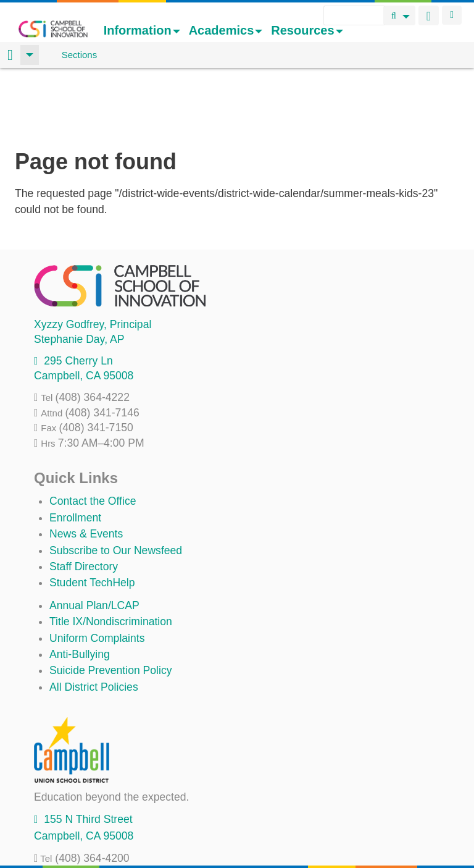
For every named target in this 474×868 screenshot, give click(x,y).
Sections (80, 55)
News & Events (86, 468)
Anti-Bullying (80, 588)
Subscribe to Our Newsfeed (116, 484)
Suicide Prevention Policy (111, 604)
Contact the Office (93, 435)
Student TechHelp (92, 516)
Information (142, 30)
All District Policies (94, 621)
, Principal (93, 258)
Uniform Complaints (97, 572)
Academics (226, 30)
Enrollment (75, 452)
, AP (79, 273)
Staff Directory (84, 500)
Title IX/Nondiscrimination (111, 555)
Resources (307, 30)
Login (452, 15)
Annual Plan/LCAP (94, 539)
